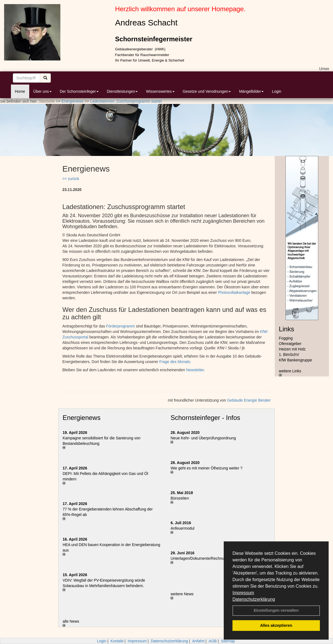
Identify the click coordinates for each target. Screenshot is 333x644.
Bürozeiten (180, 498)
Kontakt (117, 641)
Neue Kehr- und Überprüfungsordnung (203, 438)
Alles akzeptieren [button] (276, 625)
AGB (213, 641)
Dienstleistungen (122, 91)
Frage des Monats (175, 362)
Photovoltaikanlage (234, 292)
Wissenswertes (160, 91)
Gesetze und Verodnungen (207, 91)
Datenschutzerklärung (254, 599)
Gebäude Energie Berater (249, 400)
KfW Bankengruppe (295, 360)
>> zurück (71, 179)
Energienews (82, 418)
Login (276, 91)
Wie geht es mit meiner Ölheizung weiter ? (206, 468)
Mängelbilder (251, 91)
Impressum (243, 593)
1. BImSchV (289, 355)
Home (20, 91)
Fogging (286, 338)
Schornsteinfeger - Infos (205, 418)
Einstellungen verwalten (276, 610)
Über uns (42, 91)
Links (287, 329)
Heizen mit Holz (292, 349)
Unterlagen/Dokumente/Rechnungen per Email (210, 558)
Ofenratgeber (290, 344)
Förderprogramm (120, 326)
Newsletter (195, 370)
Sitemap (228, 641)
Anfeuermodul (182, 528)
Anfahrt (198, 641)
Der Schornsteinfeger (79, 91)
